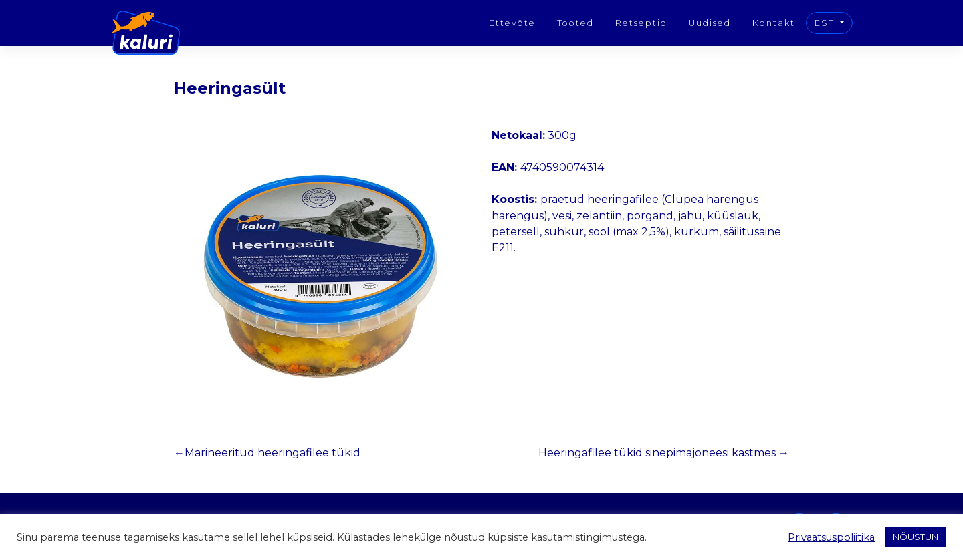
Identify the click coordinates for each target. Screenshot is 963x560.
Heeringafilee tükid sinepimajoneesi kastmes (657, 453)
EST (826, 23)
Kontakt (774, 23)
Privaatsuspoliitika (831, 537)
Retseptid (641, 23)
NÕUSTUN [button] (916, 537)
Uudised (710, 23)
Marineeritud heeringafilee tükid (273, 453)
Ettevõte (512, 23)
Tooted (575, 23)
